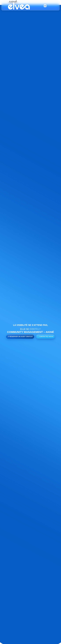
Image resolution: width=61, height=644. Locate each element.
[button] (45, 6)
